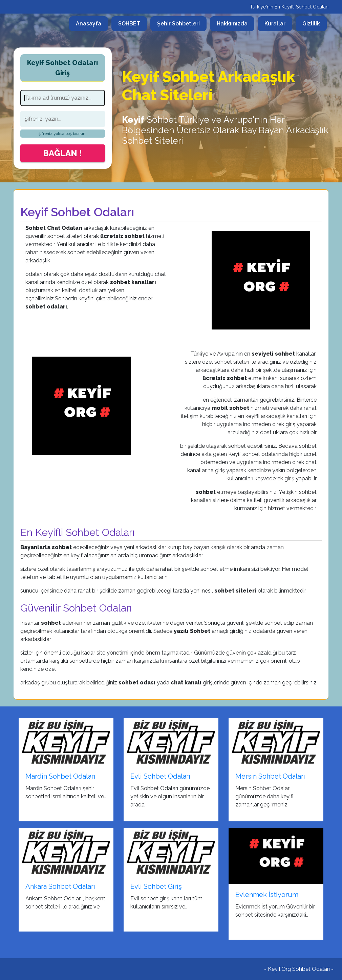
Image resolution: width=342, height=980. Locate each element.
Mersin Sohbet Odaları (270, 776)
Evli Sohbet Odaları (160, 776)
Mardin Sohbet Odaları (60, 776)
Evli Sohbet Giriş (156, 886)
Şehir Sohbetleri (178, 24)
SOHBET (129, 24)
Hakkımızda (232, 24)
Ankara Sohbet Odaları (60, 886)
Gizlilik (311, 24)
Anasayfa (92, 23)
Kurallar (275, 24)
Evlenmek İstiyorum (267, 895)
